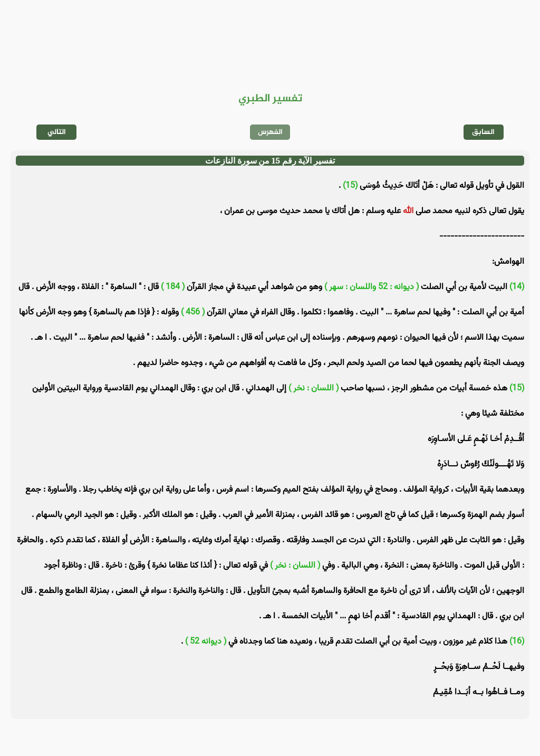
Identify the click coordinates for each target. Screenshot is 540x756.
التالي (57, 132)
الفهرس (270, 132)
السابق (483, 132)
